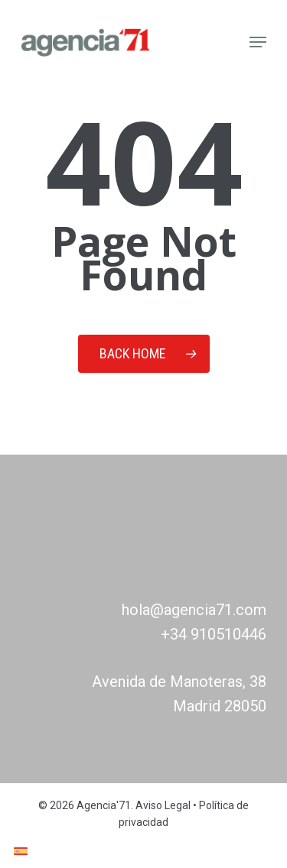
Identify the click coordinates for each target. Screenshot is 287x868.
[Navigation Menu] (258, 42)
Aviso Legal (163, 805)
